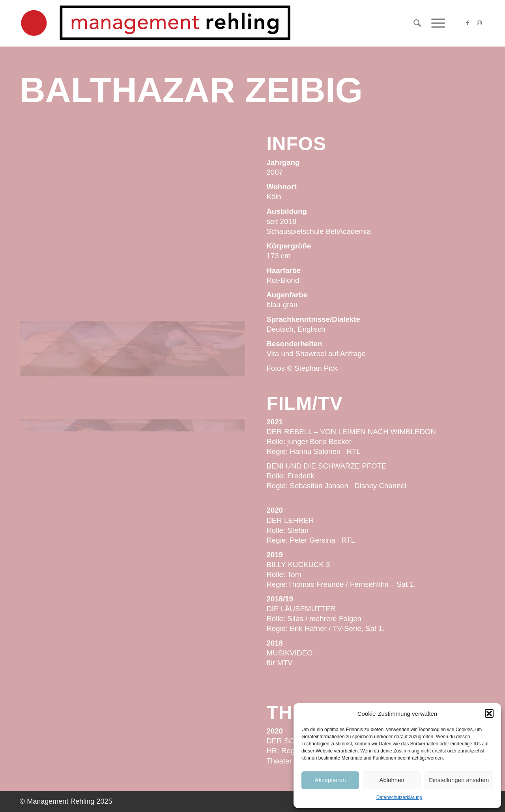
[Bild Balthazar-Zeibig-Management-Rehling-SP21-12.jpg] (57, 285)
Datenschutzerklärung (399, 797)
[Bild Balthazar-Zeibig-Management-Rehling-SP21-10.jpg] (57, 187)
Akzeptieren (330, 780)
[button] (489, 713)
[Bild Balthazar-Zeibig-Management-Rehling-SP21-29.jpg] (132, 187)
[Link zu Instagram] (479, 23)
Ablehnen (392, 780)
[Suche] (417, 23)
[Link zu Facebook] (468, 23)
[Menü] (436, 23)
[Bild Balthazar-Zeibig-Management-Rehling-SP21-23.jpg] (132, 285)
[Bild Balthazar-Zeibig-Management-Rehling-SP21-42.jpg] (208, 285)
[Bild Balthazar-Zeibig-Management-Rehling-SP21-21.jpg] (208, 187)
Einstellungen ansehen (459, 780)
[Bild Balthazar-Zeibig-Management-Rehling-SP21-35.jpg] (57, 383)
